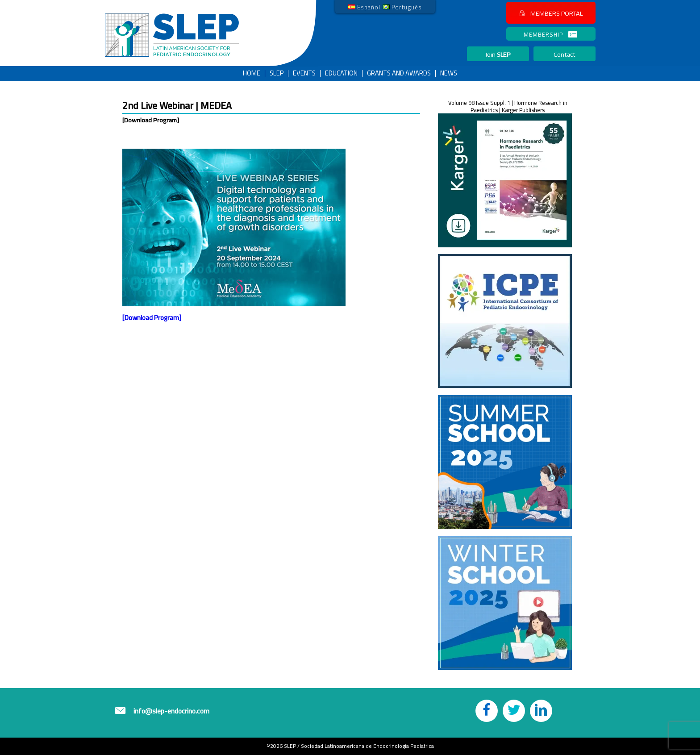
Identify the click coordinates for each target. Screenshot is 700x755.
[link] (364, 7)
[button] (551, 13)
